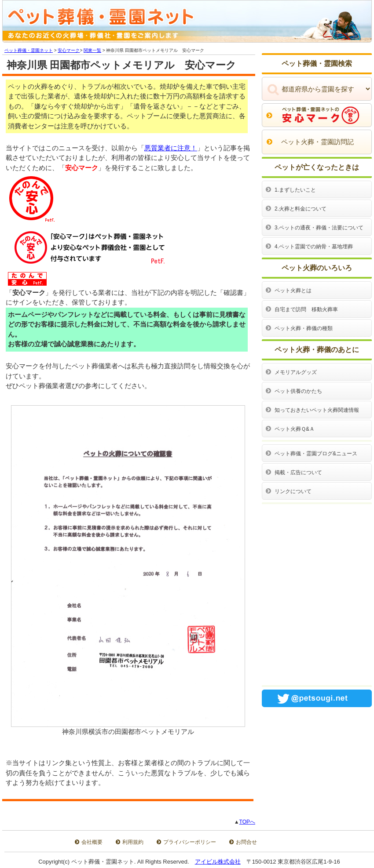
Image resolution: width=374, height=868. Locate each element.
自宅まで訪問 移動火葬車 (306, 309)
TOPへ (247, 822)
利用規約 (133, 842)
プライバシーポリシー (190, 842)
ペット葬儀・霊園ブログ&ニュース (316, 454)
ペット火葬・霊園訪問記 (317, 142)
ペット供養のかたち (298, 391)
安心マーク (69, 50)
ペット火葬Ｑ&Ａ (295, 429)
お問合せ (246, 842)
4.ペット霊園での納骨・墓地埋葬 (314, 247)
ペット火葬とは (293, 291)
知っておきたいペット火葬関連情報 (317, 410)
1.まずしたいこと (295, 190)
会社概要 (92, 842)
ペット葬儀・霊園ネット (29, 50)
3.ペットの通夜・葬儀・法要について (319, 228)
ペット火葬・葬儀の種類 (304, 328)
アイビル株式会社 (218, 862)
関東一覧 (92, 50)
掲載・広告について (298, 472)
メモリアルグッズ (296, 372)
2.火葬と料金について (301, 209)
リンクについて (293, 491)
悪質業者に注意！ (171, 148)
